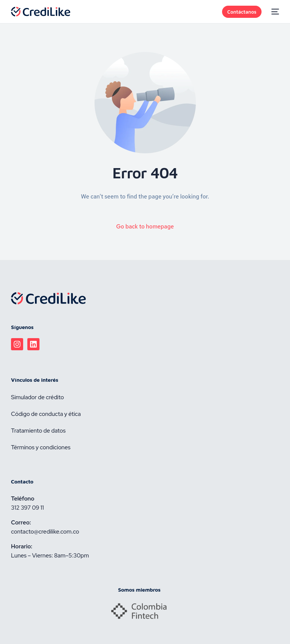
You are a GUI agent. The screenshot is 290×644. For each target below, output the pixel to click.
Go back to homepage (145, 227)
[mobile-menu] (274, 12)
